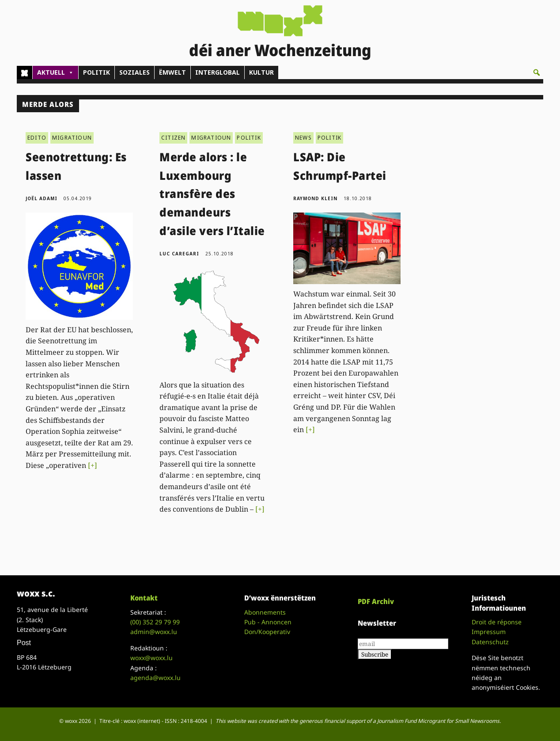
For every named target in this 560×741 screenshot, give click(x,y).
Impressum (489, 632)
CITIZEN (173, 138)
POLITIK (96, 72)
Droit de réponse (497, 622)
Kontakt (144, 598)
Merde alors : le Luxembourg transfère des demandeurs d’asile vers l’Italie (212, 194)
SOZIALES (134, 72)
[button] (537, 72)
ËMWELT (172, 72)
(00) (155, 622)
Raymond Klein (315, 198)
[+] (93, 465)
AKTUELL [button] (55, 72)
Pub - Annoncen (268, 622)
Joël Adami (42, 198)
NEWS (303, 138)
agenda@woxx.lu (155, 678)
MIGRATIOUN (72, 138)
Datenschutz (490, 642)
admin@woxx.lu (154, 632)
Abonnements (265, 612)
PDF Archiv (376, 601)
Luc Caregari (179, 254)
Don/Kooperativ (267, 632)
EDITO (37, 138)
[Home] (25, 72)
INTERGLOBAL (218, 72)
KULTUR (261, 72)
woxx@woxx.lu (151, 658)
